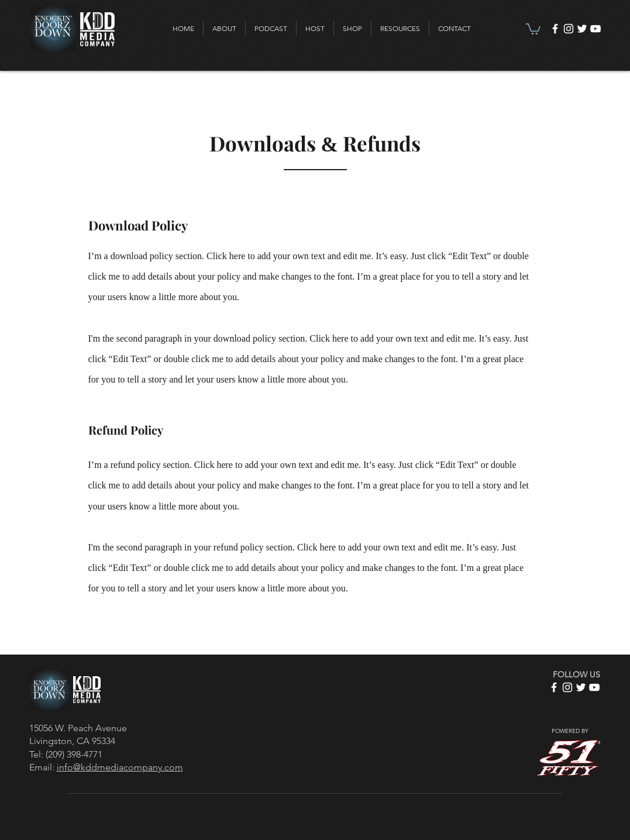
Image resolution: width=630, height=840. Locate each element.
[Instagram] (569, 29)
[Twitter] (582, 29)
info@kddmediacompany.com (120, 767)
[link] (533, 28)
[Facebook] (555, 29)
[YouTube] (595, 29)
